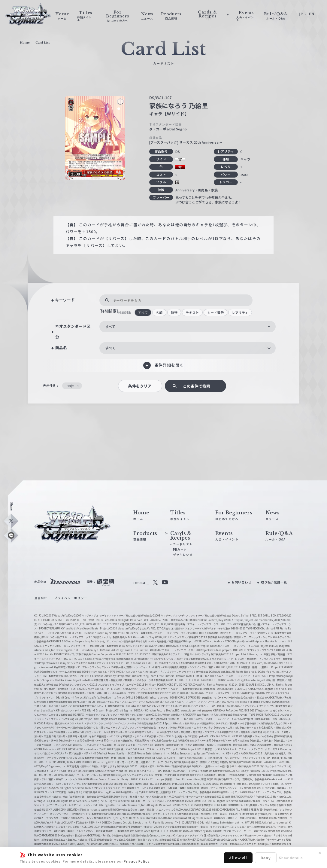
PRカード (180, 550)
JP (301, 14)
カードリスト (183, 544)
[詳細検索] (109, 311)
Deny (266, 858)
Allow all (238, 858)
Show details (291, 857)
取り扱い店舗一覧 (274, 582)
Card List (43, 43)
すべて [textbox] (110, 326)
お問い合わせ (241, 582)
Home (25, 43)
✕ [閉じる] (320, 853)
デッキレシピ (183, 555)
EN (312, 14)
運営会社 (41, 598)
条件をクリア (140, 386)
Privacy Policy (137, 861)
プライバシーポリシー (71, 598)
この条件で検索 (197, 386)
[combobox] (188, 327)
